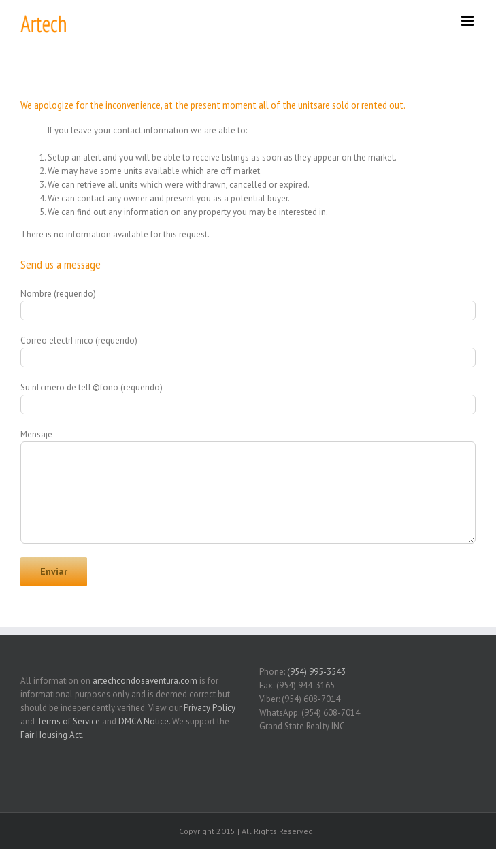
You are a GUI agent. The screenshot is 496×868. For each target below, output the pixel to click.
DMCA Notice (144, 721)
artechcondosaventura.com (145, 681)
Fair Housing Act (51, 735)
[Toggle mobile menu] (468, 21)
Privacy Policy (210, 708)
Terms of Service (68, 721)
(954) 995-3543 (316, 672)
